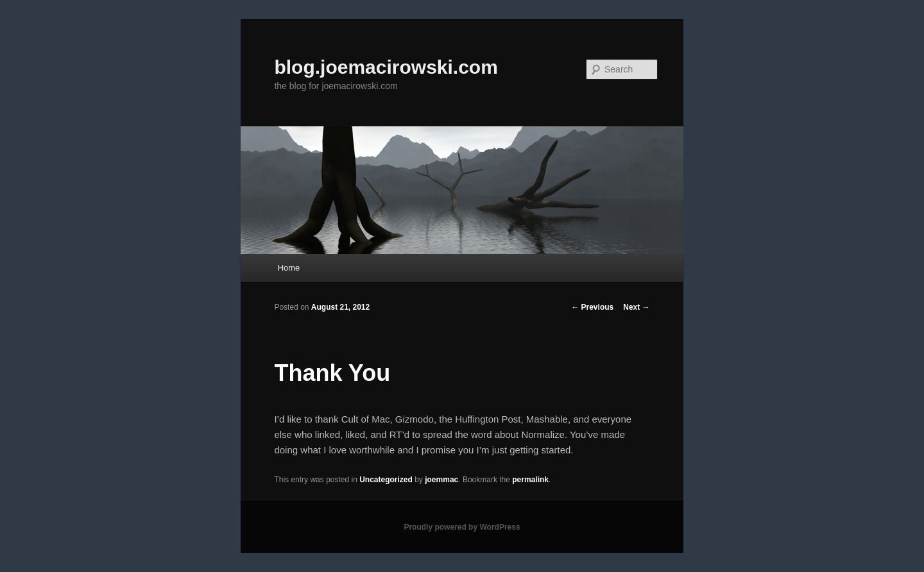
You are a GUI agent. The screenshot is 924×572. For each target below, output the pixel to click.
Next (636, 307)
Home (289, 268)
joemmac (441, 480)
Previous (592, 307)
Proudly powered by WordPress (462, 527)
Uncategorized (386, 480)
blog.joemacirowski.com (386, 67)
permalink (530, 480)
